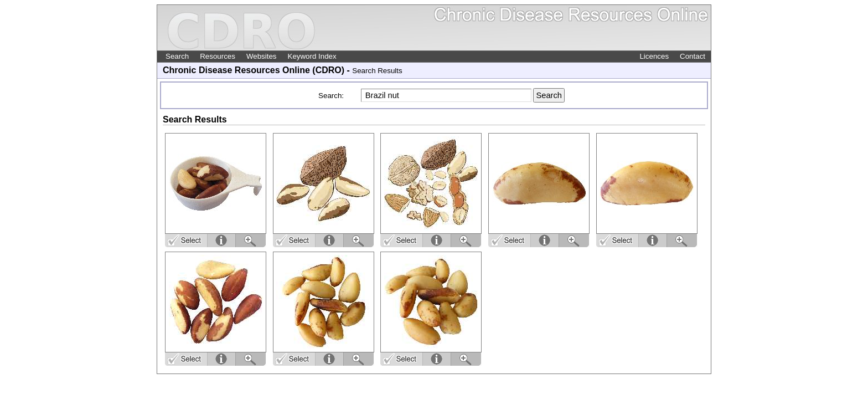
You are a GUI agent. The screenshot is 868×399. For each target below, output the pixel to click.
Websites (262, 56)
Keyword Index (312, 56)
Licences (654, 56)
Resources (218, 56)
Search (177, 56)
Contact (693, 56)
